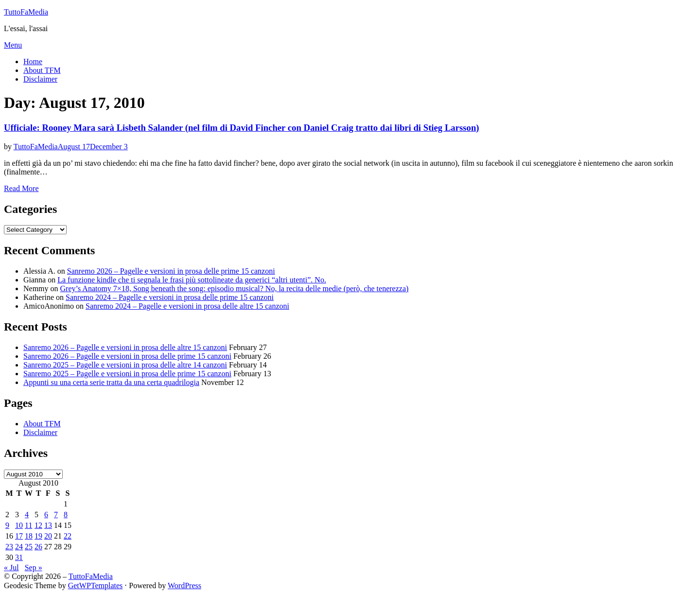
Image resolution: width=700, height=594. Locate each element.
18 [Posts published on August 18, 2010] (29, 536)
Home (33, 61)
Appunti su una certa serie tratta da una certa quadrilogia (111, 382)
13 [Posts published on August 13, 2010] (48, 525)
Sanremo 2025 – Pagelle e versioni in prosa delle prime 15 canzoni (127, 374)
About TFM (42, 70)
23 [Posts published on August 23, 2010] (9, 547)
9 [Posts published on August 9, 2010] (7, 525)
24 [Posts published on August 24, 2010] (19, 547)
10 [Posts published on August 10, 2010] (19, 525)
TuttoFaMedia (26, 12)
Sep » (34, 568)
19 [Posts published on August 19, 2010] (38, 536)
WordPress (184, 585)
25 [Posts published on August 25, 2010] (29, 547)
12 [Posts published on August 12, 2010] (38, 525)
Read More (21, 188)
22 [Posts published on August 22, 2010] (68, 536)
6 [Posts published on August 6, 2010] (46, 515)
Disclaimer (40, 79)
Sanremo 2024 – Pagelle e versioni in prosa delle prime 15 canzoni (170, 297)
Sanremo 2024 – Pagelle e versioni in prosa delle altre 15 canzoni (187, 306)
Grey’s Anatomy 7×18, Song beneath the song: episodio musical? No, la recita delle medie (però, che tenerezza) (235, 288)
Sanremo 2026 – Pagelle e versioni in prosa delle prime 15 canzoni (171, 271)
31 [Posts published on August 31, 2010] (19, 557)
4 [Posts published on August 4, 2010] (27, 515)
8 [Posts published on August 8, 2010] (66, 515)
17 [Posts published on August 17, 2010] (19, 536)
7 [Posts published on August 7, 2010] (56, 515)
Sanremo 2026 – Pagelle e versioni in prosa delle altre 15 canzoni (125, 347)
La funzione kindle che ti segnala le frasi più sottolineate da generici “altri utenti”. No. (192, 280)
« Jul (11, 568)
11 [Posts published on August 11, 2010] (28, 525)
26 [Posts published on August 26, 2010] (38, 547)
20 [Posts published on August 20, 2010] (48, 536)
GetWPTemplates (96, 585)
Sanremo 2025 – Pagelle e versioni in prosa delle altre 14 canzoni (125, 365)
